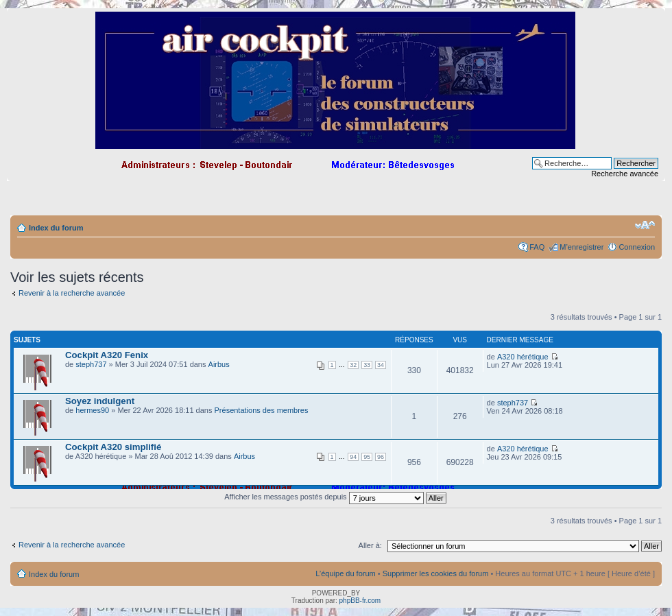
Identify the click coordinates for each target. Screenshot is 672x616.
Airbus (219, 364)
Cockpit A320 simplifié (113, 447)
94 (353, 457)
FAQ (537, 247)
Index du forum (56, 228)
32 (353, 365)
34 (381, 365)
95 (367, 457)
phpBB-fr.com (360, 601)
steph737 (91, 364)
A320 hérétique (523, 357)
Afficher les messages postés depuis (335, 497)
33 (367, 365)
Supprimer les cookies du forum (436, 573)
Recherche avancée (625, 174)
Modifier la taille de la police (645, 225)
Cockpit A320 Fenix (107, 355)
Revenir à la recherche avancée (72, 293)
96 (381, 457)
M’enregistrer (581, 247)
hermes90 (92, 410)
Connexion (637, 247)
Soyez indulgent (100, 401)
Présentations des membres (262, 410)
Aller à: (370, 545)
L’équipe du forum (345, 573)
